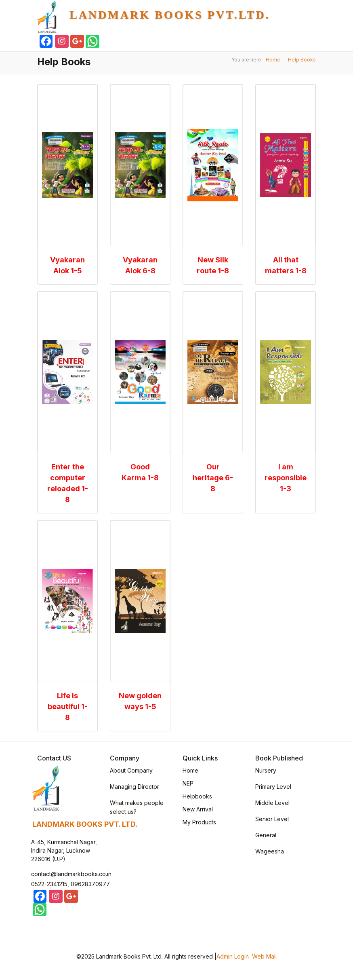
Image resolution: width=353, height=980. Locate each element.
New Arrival (198, 809)
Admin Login (233, 956)
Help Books (302, 60)
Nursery (266, 770)
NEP (188, 783)
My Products (199, 822)
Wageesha (270, 851)
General (266, 835)
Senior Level (272, 819)
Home (273, 60)
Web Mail (264, 956)
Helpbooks (197, 796)
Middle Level (272, 803)
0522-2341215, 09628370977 (70, 884)
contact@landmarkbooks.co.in (71, 874)
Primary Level (273, 787)
